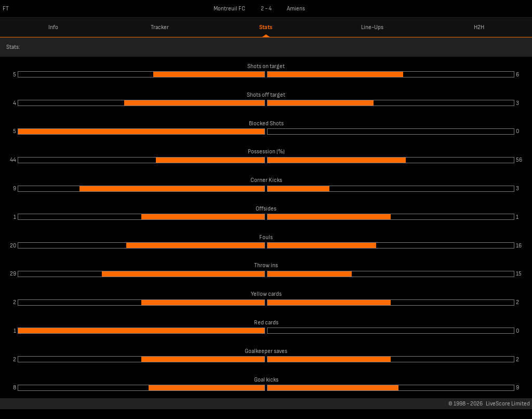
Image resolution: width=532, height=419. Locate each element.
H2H (479, 27)
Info (53, 27)
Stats (266, 27)
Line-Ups (372, 27)
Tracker (160, 27)
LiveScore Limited (508, 404)
